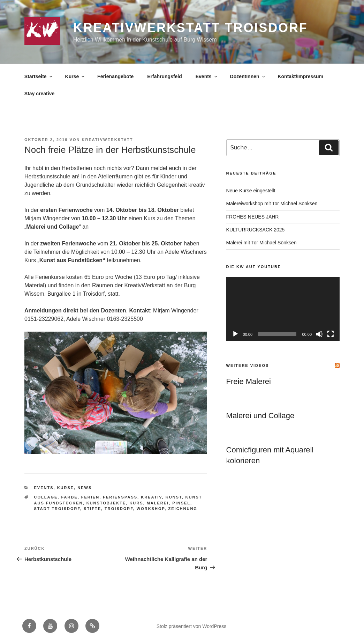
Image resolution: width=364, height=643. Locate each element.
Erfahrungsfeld (165, 76)
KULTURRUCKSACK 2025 (256, 230)
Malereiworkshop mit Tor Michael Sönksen (272, 204)
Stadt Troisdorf (57, 509)
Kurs (136, 503)
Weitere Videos (248, 365)
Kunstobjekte (106, 503)
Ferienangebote (115, 76)
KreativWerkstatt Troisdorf (191, 28)
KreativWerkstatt (108, 140)
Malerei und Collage (260, 416)
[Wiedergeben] (235, 334)
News (85, 488)
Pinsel (181, 503)
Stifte (92, 509)
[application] (283, 309)
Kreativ (151, 497)
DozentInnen (248, 76)
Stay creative (39, 94)
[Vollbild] (331, 334)
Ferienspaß (120, 497)
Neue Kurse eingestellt (251, 191)
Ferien (90, 497)
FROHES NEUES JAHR (253, 217)
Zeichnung (183, 509)
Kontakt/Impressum (300, 76)
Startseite (39, 76)
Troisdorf (119, 509)
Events (207, 76)
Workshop (151, 509)
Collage (46, 497)
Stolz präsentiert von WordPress (192, 626)
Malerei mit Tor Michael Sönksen (261, 243)
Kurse (75, 76)
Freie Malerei (249, 381)
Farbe (69, 497)
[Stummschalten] (319, 334)
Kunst (174, 497)
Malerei (158, 503)
